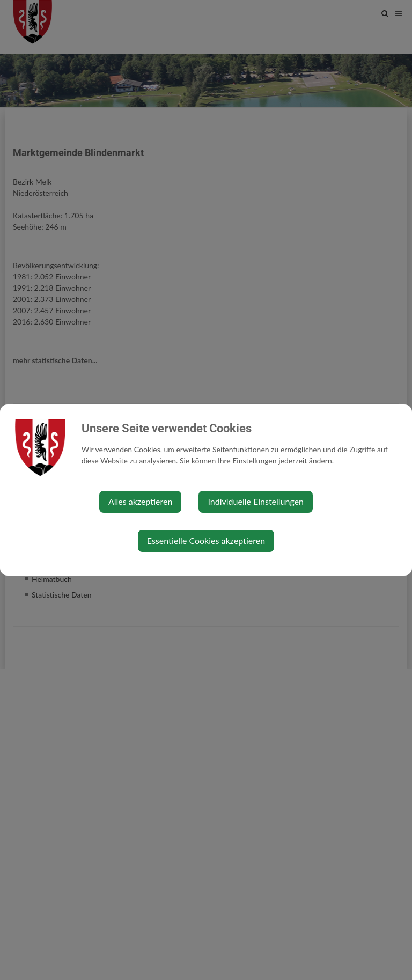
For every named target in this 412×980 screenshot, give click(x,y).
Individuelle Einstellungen (256, 501)
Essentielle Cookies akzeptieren (206, 540)
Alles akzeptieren (140, 501)
